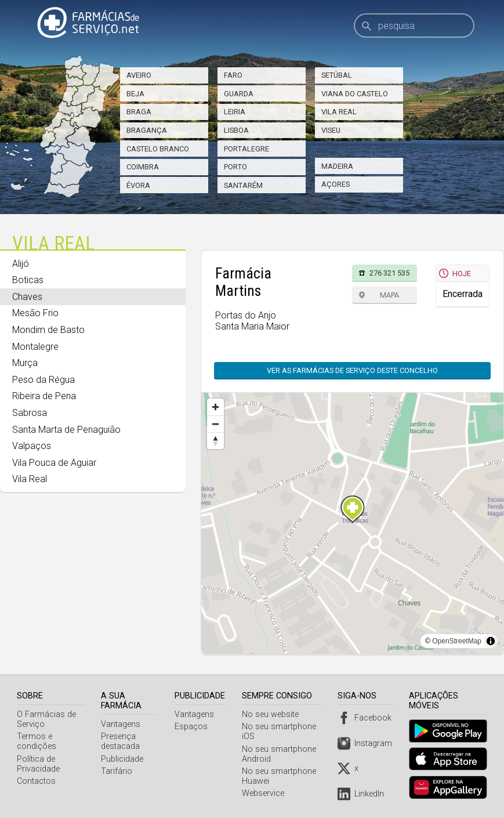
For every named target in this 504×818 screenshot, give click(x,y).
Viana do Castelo (355, 94)
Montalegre (35, 347)
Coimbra (143, 167)
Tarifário (118, 771)
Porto (235, 167)
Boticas (28, 280)
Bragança (147, 130)
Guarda (239, 94)
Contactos (36, 781)
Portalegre (246, 149)
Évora (138, 185)
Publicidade (123, 759)
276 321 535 (389, 273)
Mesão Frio (35, 313)
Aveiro (139, 75)
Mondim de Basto (48, 330)
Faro (233, 75)
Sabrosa (30, 413)
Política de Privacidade (38, 764)
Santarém (243, 185)
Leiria (235, 112)
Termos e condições (37, 741)
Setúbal (337, 75)
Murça (25, 363)
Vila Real (339, 112)
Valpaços (32, 446)
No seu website (273, 714)
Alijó (21, 264)
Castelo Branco (158, 149)
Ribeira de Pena (44, 396)
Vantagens (122, 724)
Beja (135, 94)
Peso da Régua (43, 380)
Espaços (193, 727)
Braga (139, 112)
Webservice (265, 793)
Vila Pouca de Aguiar (54, 463)
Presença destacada (122, 741)
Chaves (27, 297)
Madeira (337, 166)
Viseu (331, 130)
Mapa (389, 295)
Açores (336, 184)
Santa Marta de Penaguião (66, 430)
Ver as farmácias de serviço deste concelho (352, 370)
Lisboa (236, 130)
